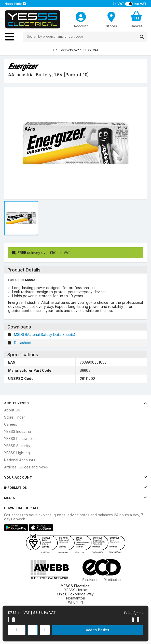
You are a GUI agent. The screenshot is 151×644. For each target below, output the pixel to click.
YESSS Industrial (18, 432)
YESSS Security (17, 446)
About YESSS (75, 403)
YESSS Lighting (17, 453)
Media (75, 498)
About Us (12, 410)
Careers (11, 424)
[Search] (142, 37)
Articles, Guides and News (26, 467)
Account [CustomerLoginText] (81, 26)
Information (75, 488)
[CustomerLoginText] (81, 16)
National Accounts (20, 460)
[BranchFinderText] (111, 19)
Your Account (75, 477)
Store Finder (15, 417)
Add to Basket (98, 630)
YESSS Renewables (20, 439)
